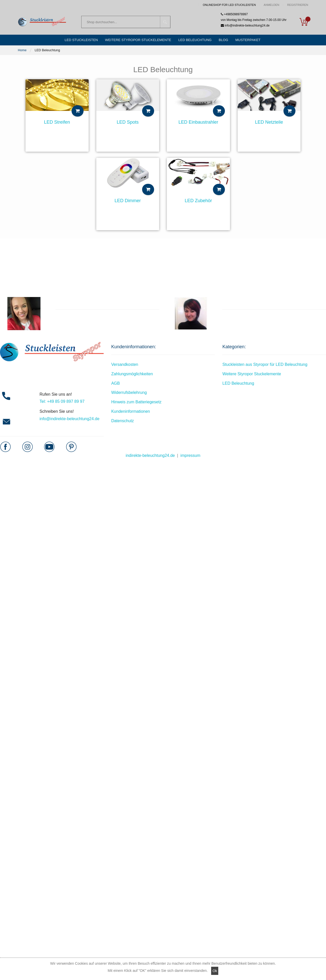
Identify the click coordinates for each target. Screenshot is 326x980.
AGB (116, 386)
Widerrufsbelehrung (129, 395)
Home (22, 53)
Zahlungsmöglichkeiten (132, 376)
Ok (215, 971)
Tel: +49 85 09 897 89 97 (62, 404)
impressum (190, 458)
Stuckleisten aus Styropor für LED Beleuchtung (265, 367)
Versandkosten (125, 367)
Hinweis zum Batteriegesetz (136, 404)
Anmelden (271, 5)
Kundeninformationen (131, 414)
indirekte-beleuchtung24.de (150, 458)
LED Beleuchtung (238, 386)
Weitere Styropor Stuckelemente (252, 376)
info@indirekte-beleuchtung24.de (245, 26)
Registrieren (298, 5)
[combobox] (126, 23)
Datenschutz (123, 423)
